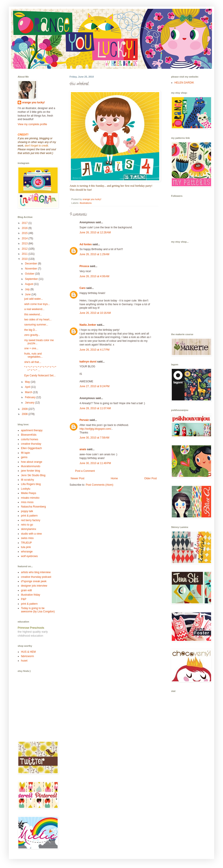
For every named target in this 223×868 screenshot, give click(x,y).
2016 (25, 228)
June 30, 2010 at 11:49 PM (95, 463)
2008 (25, 414)
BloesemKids (29, 435)
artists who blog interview (36, 572)
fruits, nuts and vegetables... (33, 355)
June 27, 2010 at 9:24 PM (94, 386)
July (28, 289)
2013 (25, 243)
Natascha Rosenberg (33, 507)
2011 (25, 254)
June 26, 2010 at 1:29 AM (94, 254)
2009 (25, 409)
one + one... (31, 348)
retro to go (27, 525)
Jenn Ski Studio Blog (33, 475)
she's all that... (33, 362)
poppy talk (27, 511)
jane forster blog (30, 471)
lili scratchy (27, 480)
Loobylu (26, 489)
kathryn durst (88, 362)
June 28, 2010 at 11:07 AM (95, 408)
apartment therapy (32, 430)
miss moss (27, 502)
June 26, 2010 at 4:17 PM (94, 350)
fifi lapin (26, 453)
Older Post (150, 478)
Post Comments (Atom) (99, 485)
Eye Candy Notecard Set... (40, 375)
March (29, 392)
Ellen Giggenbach (31, 448)
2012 (25, 249)
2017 (25, 223)
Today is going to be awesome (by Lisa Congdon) (38, 610)
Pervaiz (84, 420)
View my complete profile (32, 124)
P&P (24, 599)
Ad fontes (86, 244)
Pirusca (84, 266)
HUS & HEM (28, 652)
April (28, 387)
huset (24, 661)
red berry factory (31, 520)
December (31, 264)
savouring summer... (36, 325)
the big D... (31, 330)
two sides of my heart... (38, 320)
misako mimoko (30, 498)
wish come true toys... (37, 304)
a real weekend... (34, 309)
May (28, 382)
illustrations (86, 203)
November (31, 269)
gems (24, 457)
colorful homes (30, 439)
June (28, 294)
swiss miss (27, 538)
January (30, 403)
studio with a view (31, 534)
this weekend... (33, 314)
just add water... (34, 299)
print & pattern (29, 516)
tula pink (26, 547)
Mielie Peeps (29, 493)
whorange (27, 552)
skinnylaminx (29, 529)
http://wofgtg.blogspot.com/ (95, 429)
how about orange (32, 462)
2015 (25, 233)
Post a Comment (85, 471)
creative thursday (31, 444)
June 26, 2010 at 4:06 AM (94, 276)
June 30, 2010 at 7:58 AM (94, 438)
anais (83, 449)
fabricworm (27, 656)
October (30, 274)
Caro (82, 288)
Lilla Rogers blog (31, 484)
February (31, 397)
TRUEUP (26, 543)
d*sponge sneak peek (34, 581)
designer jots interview (34, 586)
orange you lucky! (33, 102)
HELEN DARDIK (184, 83)
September (32, 279)
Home (114, 478)
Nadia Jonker (88, 325)
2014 (25, 238)
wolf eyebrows (29, 556)
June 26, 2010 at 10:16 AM (95, 313)
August (29, 284)
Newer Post (77, 478)
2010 (25, 259)
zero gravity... (32, 335)
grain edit (26, 590)
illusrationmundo (31, 466)
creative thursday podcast (36, 577)
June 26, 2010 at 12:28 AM (95, 232)
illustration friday (31, 595)
